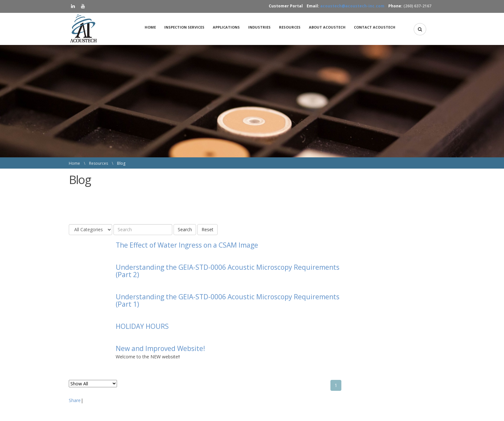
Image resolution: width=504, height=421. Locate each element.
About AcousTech (327, 27)
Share (75, 400)
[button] (420, 29)
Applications (226, 27)
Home (150, 27)
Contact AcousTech (375, 27)
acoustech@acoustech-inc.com (352, 6)
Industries (259, 27)
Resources (290, 27)
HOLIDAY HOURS (142, 326)
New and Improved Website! (160, 348)
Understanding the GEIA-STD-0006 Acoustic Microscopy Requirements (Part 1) (228, 300)
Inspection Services (184, 27)
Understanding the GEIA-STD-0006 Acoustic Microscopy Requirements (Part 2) (228, 271)
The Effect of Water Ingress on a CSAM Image (187, 245)
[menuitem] (152, 27)
